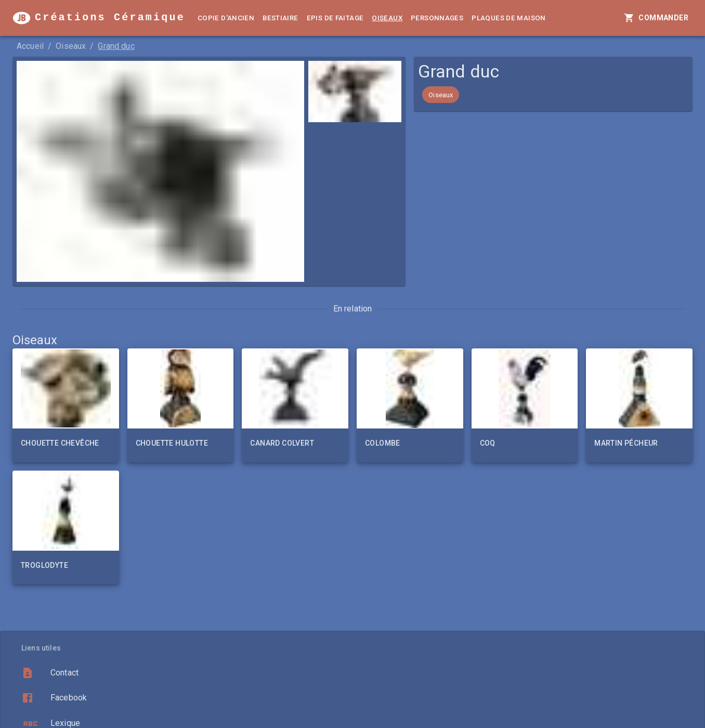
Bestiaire (280, 18)
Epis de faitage (335, 18)
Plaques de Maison (508, 18)
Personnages (437, 18)
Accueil (30, 46)
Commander (657, 18)
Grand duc (116, 46)
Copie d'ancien (226, 18)
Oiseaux (387, 18)
